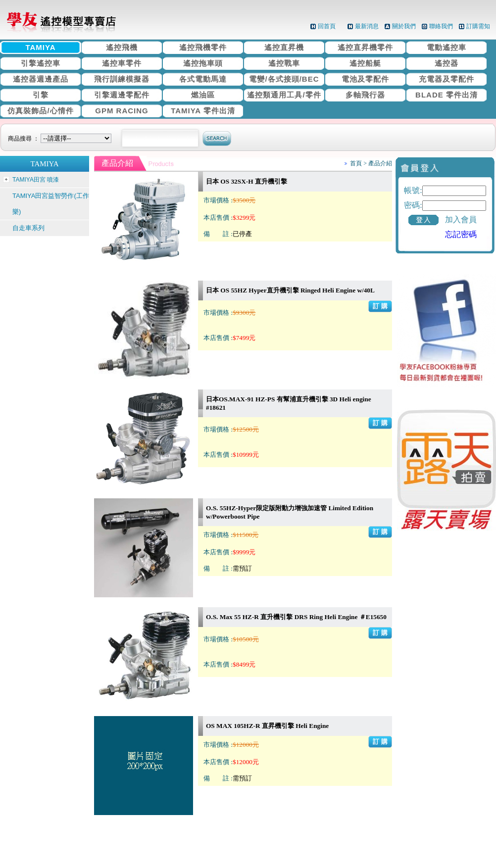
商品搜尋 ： (61, 139)
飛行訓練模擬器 (122, 79)
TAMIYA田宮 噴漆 (36, 180)
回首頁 (327, 26)
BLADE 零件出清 (446, 95)
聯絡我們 (441, 26)
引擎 (41, 95)
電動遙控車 (446, 47)
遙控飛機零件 (203, 47)
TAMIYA (40, 47)
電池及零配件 (365, 79)
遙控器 (446, 63)
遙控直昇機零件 (365, 47)
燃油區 (203, 95)
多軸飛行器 (365, 95)
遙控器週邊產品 (41, 79)
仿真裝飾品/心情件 (40, 111)
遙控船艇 (365, 63)
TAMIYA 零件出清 (203, 111)
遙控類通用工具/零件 (284, 95)
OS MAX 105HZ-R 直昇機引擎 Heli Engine (267, 726)
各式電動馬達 (203, 79)
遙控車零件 (122, 63)
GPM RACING (122, 111)
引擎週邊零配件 (122, 95)
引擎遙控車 (41, 63)
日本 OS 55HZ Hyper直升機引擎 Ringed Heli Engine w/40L (290, 290)
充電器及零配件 (446, 79)
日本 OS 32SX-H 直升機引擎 (247, 181)
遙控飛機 (122, 47)
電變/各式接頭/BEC (284, 79)
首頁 (356, 163)
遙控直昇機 (284, 47)
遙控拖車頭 (203, 63)
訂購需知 (478, 26)
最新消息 (367, 26)
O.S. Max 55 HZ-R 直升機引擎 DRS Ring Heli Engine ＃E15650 (296, 617)
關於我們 (404, 26)
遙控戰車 (284, 63)
